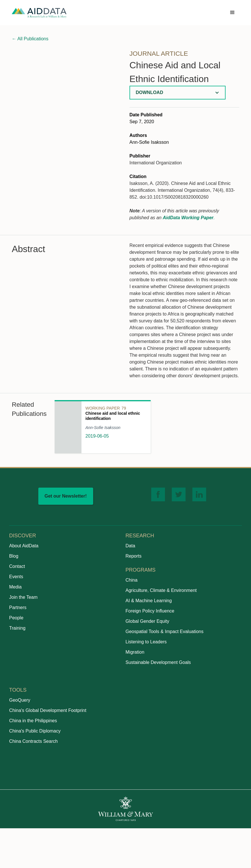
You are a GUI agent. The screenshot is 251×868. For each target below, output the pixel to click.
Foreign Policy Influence (150, 611)
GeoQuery (20, 700)
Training (17, 628)
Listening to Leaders (146, 642)
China (132, 580)
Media (15, 587)
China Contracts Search (33, 741)
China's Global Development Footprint (48, 710)
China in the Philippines (33, 721)
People (16, 618)
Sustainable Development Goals (158, 662)
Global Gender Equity (147, 621)
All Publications (30, 39)
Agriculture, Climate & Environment (161, 590)
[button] (232, 13)
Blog (14, 556)
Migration (135, 652)
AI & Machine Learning (149, 601)
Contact (17, 566)
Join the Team (23, 597)
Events (16, 577)
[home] (39, 13)
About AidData (24, 546)
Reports (134, 556)
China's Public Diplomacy (35, 731)
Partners (18, 607)
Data (130, 546)
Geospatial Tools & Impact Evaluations (165, 631)
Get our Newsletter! (66, 496)
